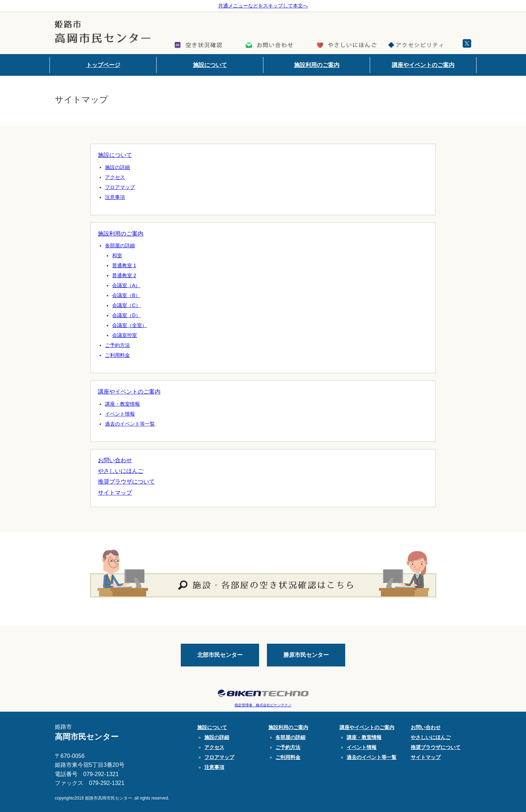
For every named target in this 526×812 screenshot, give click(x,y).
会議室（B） (126, 295)
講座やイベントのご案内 (423, 65)
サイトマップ (115, 493)
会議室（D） (126, 315)
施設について (210, 65)
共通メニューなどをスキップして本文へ (263, 6)
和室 (117, 255)
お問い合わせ (115, 460)
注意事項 (115, 197)
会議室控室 (125, 335)
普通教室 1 (124, 265)
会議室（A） (126, 285)
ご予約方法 (117, 345)
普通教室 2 (124, 275)
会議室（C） (126, 305)
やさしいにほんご (121, 471)
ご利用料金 (117, 355)
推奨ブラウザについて (126, 482)
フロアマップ (120, 187)
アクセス (115, 177)
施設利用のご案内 (317, 65)
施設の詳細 (117, 167)
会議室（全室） (130, 325)
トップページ (103, 65)
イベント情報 (120, 414)
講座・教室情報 (122, 404)
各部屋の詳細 (120, 246)
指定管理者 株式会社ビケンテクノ (263, 705)
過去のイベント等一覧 (130, 424)
